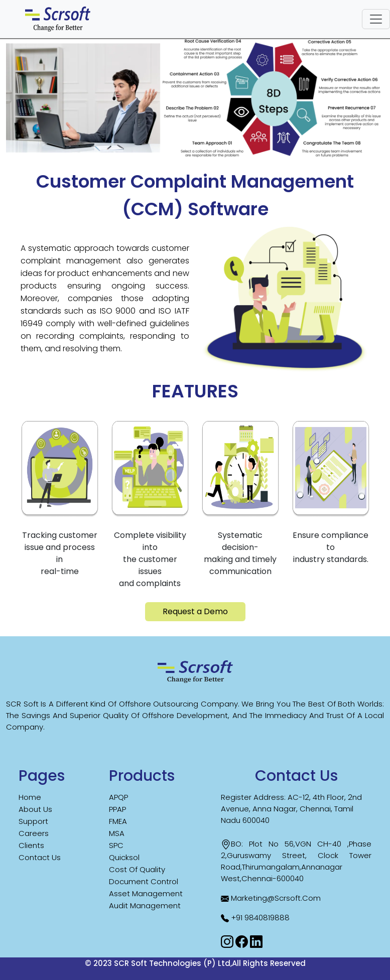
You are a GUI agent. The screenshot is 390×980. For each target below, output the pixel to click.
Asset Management (146, 893)
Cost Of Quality (137, 869)
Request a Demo (195, 611)
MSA (117, 833)
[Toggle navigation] (376, 19)
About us (35, 809)
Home (30, 797)
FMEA (118, 821)
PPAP (117, 809)
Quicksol (124, 857)
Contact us (40, 857)
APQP (118, 797)
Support (33, 821)
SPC (116, 845)
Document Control (144, 881)
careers (34, 833)
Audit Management (145, 905)
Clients (31, 845)
